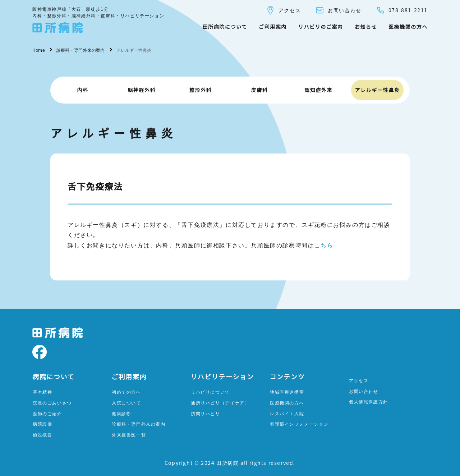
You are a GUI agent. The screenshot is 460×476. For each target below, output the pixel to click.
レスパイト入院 (287, 413)
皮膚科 (260, 90)
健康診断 (121, 413)
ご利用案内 (273, 27)
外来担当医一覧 (129, 434)
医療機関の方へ (408, 27)
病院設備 (42, 424)
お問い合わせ (338, 10)
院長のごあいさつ (52, 402)
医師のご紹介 (47, 413)
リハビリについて (210, 392)
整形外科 (201, 90)
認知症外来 (318, 90)
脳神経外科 (142, 90)
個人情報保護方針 (369, 401)
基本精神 (42, 392)
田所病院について (225, 27)
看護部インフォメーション (299, 424)
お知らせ (366, 27)
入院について (126, 402)
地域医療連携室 (287, 392)
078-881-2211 (402, 10)
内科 (82, 90)
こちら (324, 245)
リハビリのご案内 (321, 27)
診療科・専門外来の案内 (139, 424)
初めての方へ (126, 392)
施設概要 (42, 434)
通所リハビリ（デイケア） (220, 402)
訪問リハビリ (206, 413)
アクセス (283, 10)
